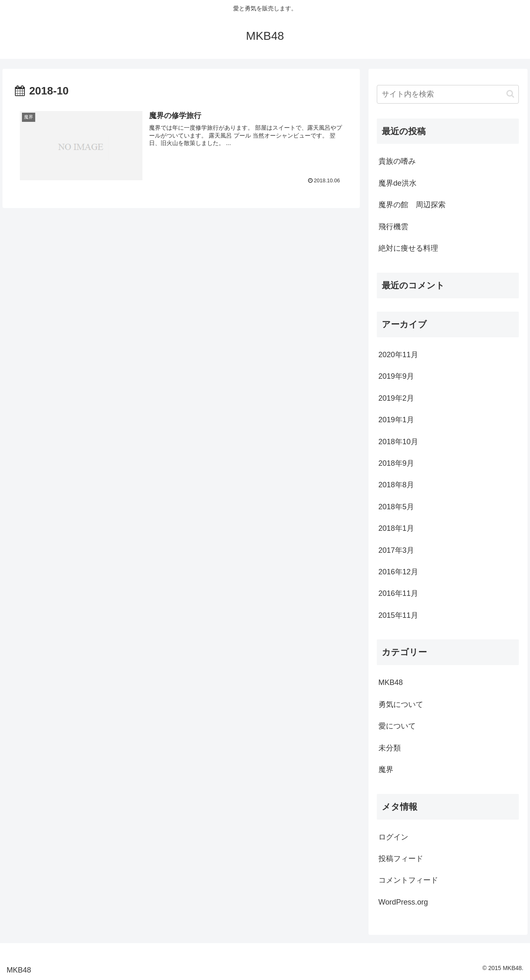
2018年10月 (398, 442)
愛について (397, 726)
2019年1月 (396, 420)
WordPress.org (403, 902)
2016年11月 (398, 593)
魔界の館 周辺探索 (412, 205)
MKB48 (391, 682)
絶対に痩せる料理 (408, 248)
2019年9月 (396, 376)
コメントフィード (408, 880)
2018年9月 (396, 463)
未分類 (390, 748)
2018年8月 (396, 485)
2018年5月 (396, 507)
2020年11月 (398, 355)
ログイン (393, 837)
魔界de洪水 (397, 183)
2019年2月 (396, 398)
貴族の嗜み (397, 161)
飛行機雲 (393, 227)
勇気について (401, 704)
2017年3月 (396, 550)
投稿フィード (401, 859)
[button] (510, 94)
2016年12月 (398, 572)
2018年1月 (396, 528)
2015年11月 (398, 615)
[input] (448, 94)
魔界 (386, 769)
